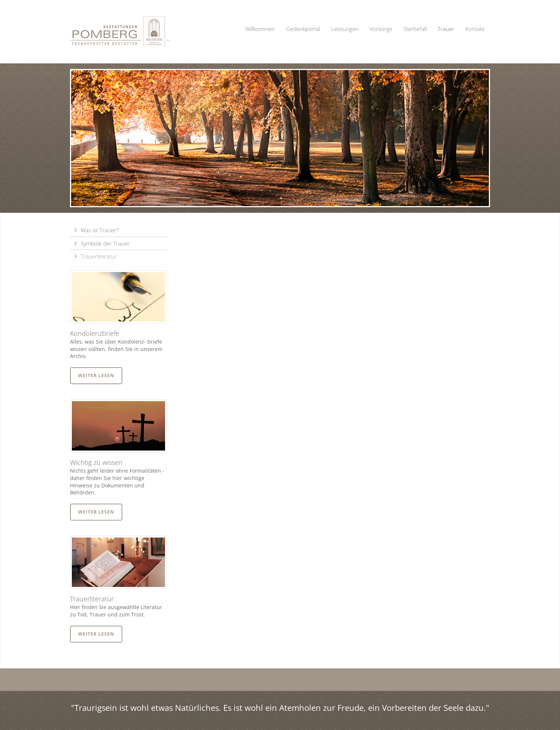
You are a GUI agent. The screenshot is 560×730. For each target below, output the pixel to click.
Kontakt (475, 29)
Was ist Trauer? (99, 230)
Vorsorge (381, 29)
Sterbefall (415, 29)
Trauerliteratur (99, 256)
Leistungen (345, 29)
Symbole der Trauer (105, 243)
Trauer (446, 29)
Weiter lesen (96, 376)
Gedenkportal (303, 29)
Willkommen (260, 29)
